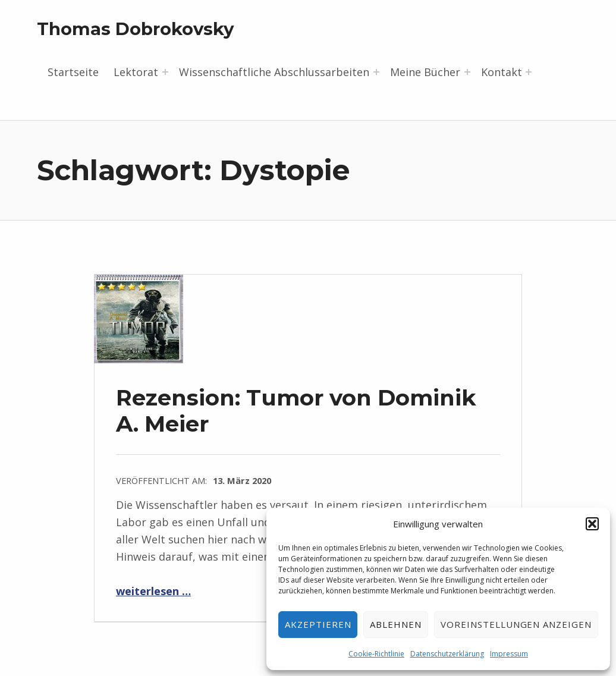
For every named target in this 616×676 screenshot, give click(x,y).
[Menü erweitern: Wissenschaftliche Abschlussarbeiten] (376, 72)
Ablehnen (396, 624)
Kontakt (502, 72)
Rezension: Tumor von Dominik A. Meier (296, 411)
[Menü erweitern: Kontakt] (529, 72)
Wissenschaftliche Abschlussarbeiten (274, 72)
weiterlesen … (153, 591)
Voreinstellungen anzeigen (516, 624)
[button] (592, 524)
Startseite (73, 72)
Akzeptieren (318, 624)
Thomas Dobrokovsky (135, 29)
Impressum (509, 654)
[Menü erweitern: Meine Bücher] (467, 72)
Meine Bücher (425, 72)
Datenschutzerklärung (447, 654)
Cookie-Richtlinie (376, 654)
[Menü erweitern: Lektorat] (165, 72)
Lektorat (136, 72)
